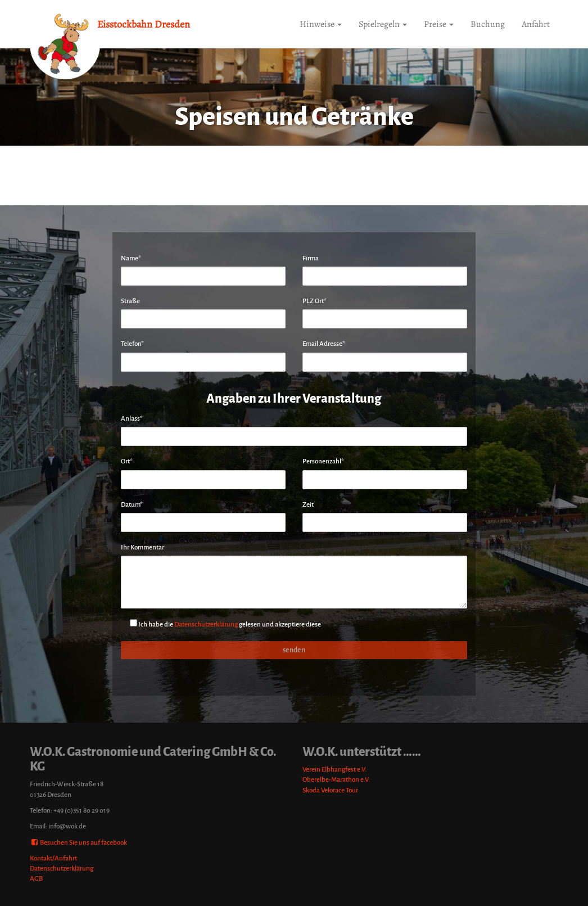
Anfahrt (536, 24)
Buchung (488, 24)
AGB (36, 879)
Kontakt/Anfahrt (53, 858)
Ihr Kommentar (143, 547)
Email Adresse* (324, 344)
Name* (131, 258)
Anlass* (132, 419)
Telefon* (132, 344)
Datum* (132, 505)
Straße (130, 301)
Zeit (308, 505)
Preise (439, 24)
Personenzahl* (323, 461)
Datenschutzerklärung (206, 625)
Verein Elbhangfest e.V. (334, 770)
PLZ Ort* (315, 301)
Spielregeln (383, 24)
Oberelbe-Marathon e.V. (336, 780)
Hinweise (321, 24)
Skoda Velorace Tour (330, 790)
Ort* (127, 461)
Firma (311, 258)
